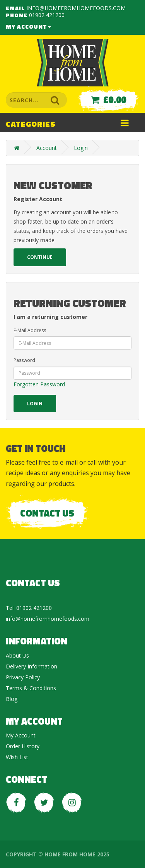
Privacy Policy (23, 677)
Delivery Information (32, 666)
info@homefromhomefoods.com (76, 8)
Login (81, 148)
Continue (40, 257)
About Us (17, 655)
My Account (28, 27)
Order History (23, 746)
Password (24, 360)
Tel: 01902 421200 (29, 608)
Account (47, 148)
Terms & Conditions (31, 688)
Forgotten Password (39, 384)
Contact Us (47, 513)
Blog (12, 699)
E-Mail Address (30, 330)
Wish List (17, 757)
